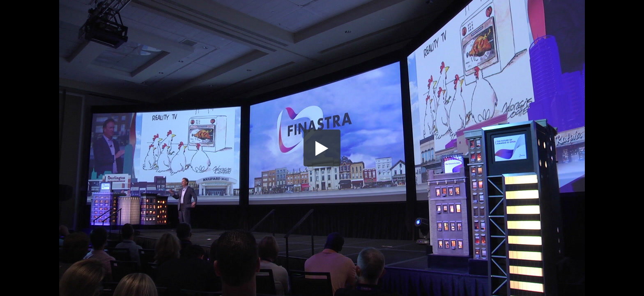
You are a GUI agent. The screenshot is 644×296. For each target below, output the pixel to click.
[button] (322, 148)
